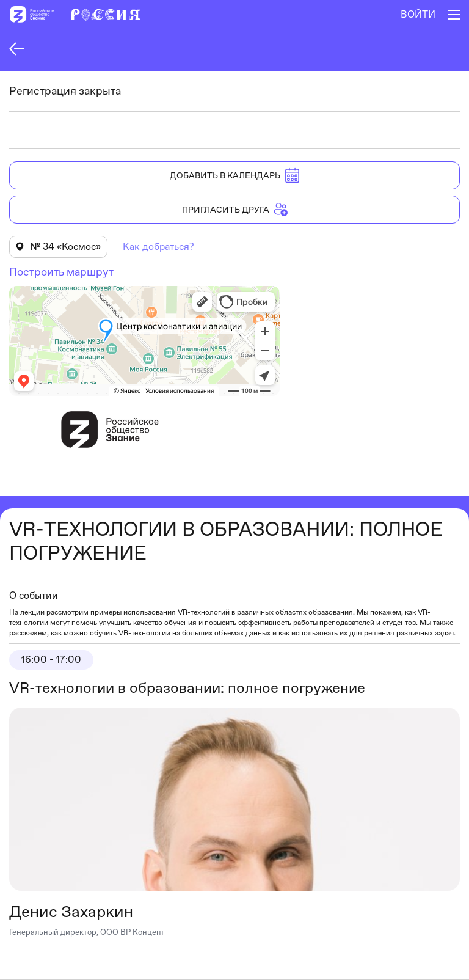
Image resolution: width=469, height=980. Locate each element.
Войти (418, 14)
